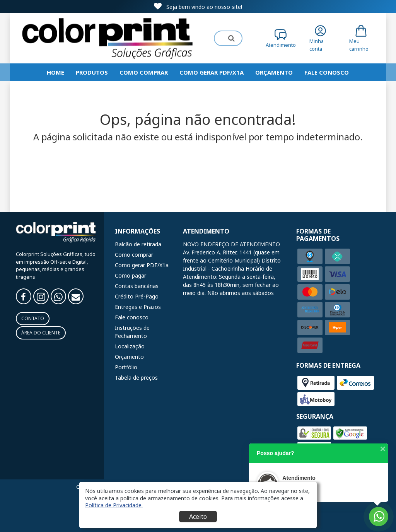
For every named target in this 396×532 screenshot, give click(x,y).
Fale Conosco (327, 72)
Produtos (92, 72)
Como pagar (131, 275)
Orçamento (274, 72)
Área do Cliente (41, 333)
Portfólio (126, 367)
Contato (33, 318)
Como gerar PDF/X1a (212, 72)
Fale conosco (132, 317)
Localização (130, 346)
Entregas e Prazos (138, 307)
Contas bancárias (137, 286)
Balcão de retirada (138, 244)
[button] (114, 505)
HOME (55, 72)
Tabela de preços (136, 378)
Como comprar (144, 72)
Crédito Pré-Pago (137, 296)
